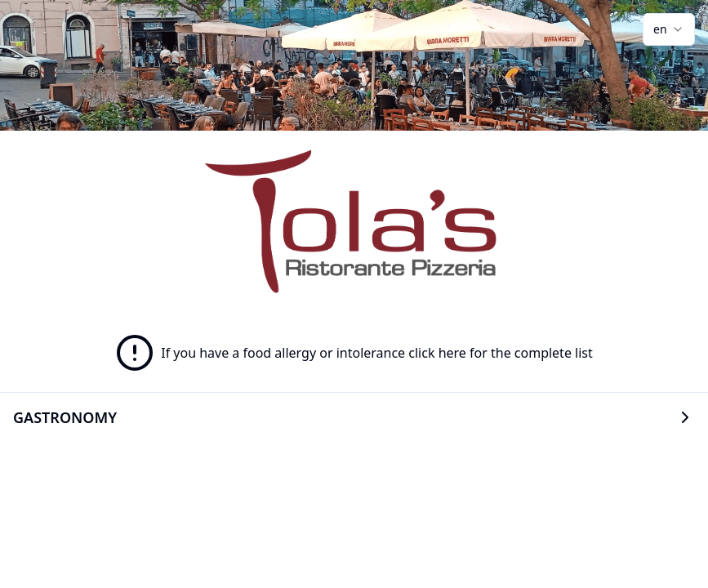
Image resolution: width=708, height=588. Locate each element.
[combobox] (669, 29)
